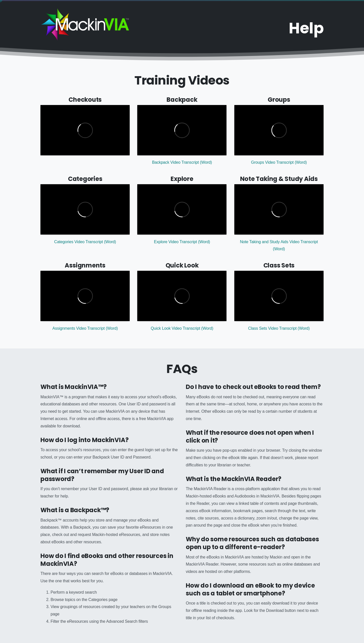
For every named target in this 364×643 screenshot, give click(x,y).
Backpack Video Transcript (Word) (182, 162)
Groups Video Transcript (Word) (279, 162)
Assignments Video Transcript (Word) (85, 328)
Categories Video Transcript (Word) (85, 242)
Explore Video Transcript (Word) (182, 242)
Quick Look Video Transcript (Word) (182, 328)
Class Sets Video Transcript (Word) (279, 328)
